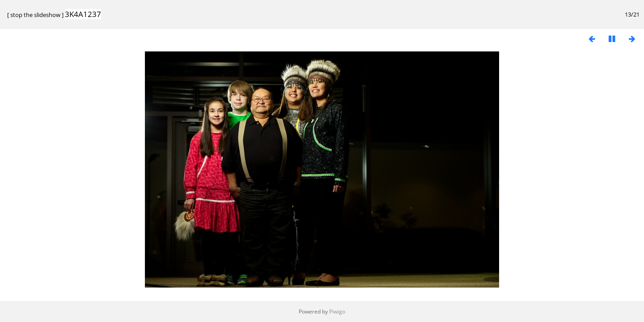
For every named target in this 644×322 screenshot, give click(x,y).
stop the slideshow (35, 15)
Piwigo (337, 311)
